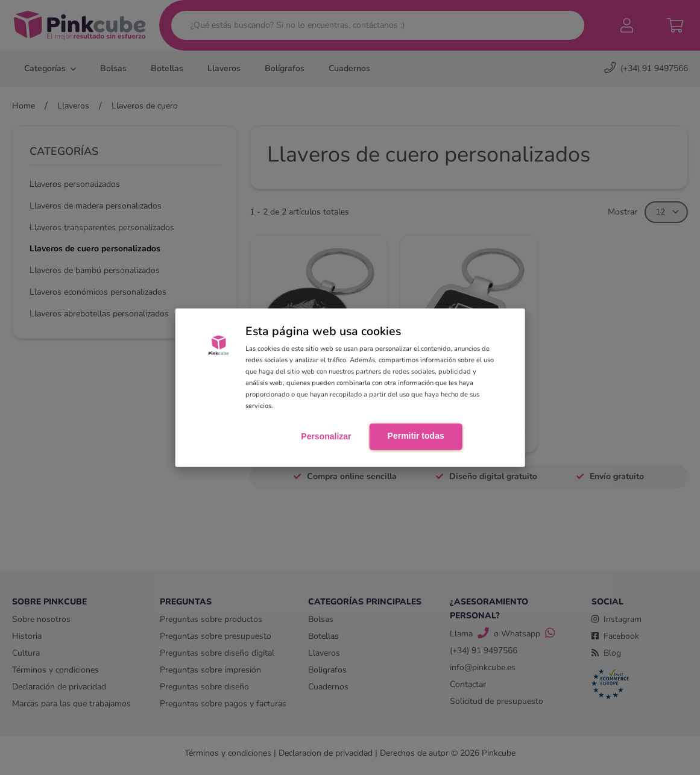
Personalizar (326, 436)
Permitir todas (416, 436)
